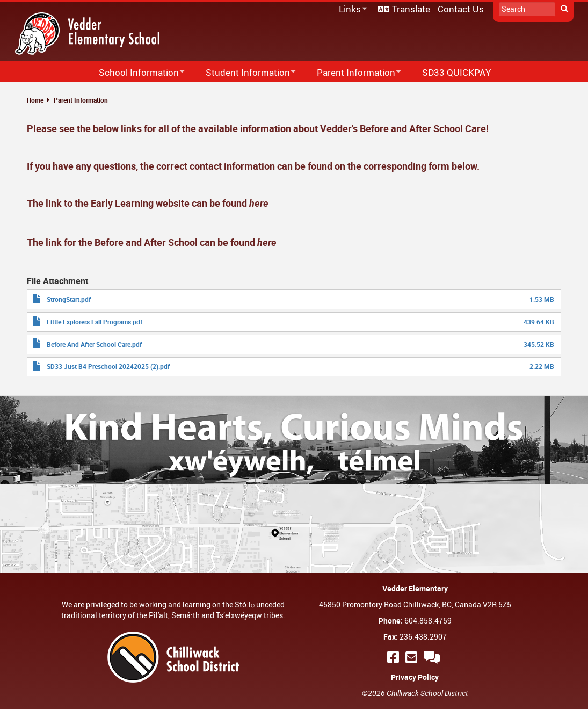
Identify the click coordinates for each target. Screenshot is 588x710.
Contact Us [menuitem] (461, 9)
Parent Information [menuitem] (352, 73)
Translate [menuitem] (411, 9)
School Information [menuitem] (135, 73)
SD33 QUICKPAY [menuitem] (456, 72)
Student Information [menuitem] (244, 73)
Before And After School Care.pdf (94, 344)
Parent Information (81, 100)
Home (35, 100)
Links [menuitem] (351, 9)
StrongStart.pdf (69, 299)
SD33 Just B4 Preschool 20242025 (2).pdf (108, 366)
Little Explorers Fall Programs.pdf (95, 322)
